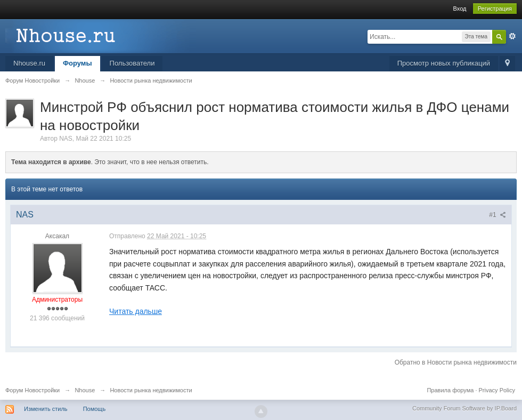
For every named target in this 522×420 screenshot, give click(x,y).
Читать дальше (136, 311)
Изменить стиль (46, 409)
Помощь (95, 409)
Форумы (78, 63)
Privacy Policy (497, 390)
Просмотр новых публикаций (444, 63)
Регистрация (495, 9)
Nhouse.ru (29, 63)
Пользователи (132, 63)
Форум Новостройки (32, 390)
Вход (460, 9)
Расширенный (512, 36)
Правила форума (450, 390)
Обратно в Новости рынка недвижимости (456, 362)
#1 (497, 215)
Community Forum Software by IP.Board (464, 408)
